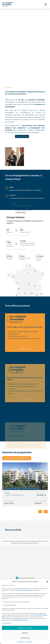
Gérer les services (6, 623)
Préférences (25, 638)
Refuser (25, 633)
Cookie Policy (21, 642)
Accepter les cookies (25, 628)
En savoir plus (22, 136)
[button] (47, 582)
